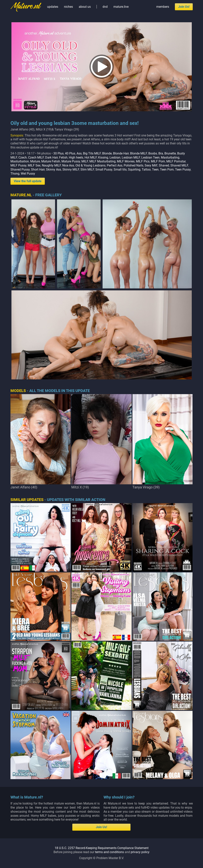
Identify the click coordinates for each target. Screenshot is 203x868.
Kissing (103, 157)
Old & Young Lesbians (90, 165)
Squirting (134, 169)
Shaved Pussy (20, 169)
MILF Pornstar (176, 161)
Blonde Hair (121, 153)
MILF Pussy (18, 165)
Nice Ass (68, 165)
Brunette (170, 153)
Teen (155, 169)
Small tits (120, 169)
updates (53, 7)
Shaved (164, 165)
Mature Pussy (71, 161)
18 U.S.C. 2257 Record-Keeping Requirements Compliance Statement (102, 848)
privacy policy (140, 852)
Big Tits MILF (92, 153)
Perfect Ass (115, 165)
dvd (105, 7)
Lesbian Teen (150, 157)
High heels (76, 157)
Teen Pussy (183, 169)
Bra (161, 153)
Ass (79, 153)
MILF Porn (158, 161)
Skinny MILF (71, 169)
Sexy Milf (151, 165)
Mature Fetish (51, 161)
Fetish (63, 157)
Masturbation (20, 161)
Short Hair (38, 169)
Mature (35, 161)
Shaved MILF (179, 165)
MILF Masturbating (102, 161)
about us (85, 7)
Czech (23, 157)
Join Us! (184, 7)
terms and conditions (109, 852)
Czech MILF (36, 157)
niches (68, 7)
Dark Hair (51, 157)
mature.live (121, 7)
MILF (85, 161)
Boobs (153, 153)
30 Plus (58, 153)
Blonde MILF (139, 153)
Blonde (107, 153)
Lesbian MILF (131, 157)
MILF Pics (143, 161)
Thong (15, 174)
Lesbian (115, 157)
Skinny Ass (54, 169)
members (163, 7)
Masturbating (170, 157)
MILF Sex (34, 165)
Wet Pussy (28, 174)
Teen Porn (167, 169)
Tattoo (146, 169)
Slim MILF (87, 169)
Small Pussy (104, 169)
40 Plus (70, 153)
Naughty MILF (51, 165)
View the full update (28, 181)
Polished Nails (133, 165)
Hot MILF (91, 157)
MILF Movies (126, 161)
